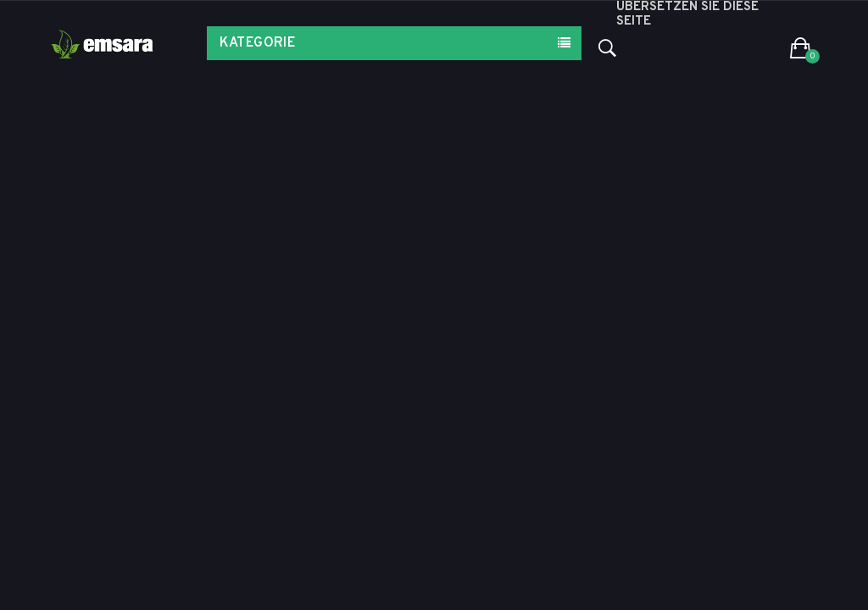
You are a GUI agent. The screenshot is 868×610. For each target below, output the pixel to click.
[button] (801, 49)
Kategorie (258, 43)
